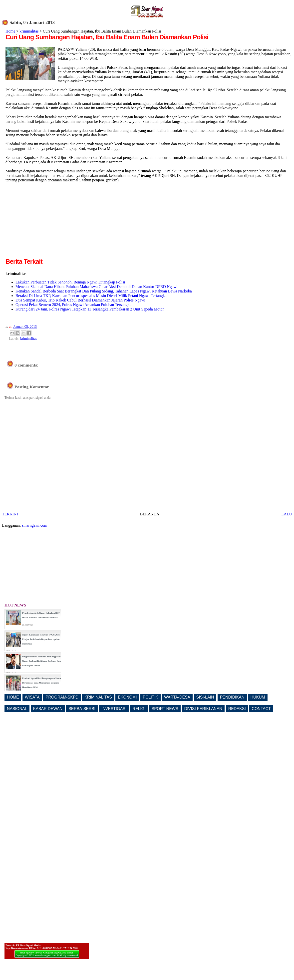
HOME (13, 697)
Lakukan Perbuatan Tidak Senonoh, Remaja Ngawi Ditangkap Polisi (70, 282)
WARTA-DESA (177, 697)
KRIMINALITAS (98, 697)
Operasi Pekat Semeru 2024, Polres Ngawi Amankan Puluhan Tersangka (73, 305)
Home (10, 31)
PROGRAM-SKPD (62, 697)
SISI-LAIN (205, 697)
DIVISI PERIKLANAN (203, 709)
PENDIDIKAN (232, 697)
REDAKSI (237, 709)
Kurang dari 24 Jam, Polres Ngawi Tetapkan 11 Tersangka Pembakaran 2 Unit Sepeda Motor (90, 309)
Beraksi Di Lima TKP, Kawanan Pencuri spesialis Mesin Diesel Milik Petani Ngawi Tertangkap (92, 296)
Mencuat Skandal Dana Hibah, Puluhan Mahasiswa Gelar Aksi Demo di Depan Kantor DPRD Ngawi (97, 287)
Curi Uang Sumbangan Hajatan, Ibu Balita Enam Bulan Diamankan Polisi (107, 37)
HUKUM (258, 697)
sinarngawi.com (35, 525)
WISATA (32, 697)
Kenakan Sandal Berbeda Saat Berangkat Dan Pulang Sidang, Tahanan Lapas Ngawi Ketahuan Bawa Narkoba (104, 291)
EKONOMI (127, 697)
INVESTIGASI (114, 709)
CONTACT (261, 709)
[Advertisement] (47, 222)
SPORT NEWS (165, 709)
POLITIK (150, 697)
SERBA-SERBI (82, 709)
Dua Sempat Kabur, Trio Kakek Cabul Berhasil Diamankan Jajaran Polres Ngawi (80, 300)
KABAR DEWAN (48, 709)
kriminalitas (29, 31)
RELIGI (139, 709)
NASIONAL (17, 709)
